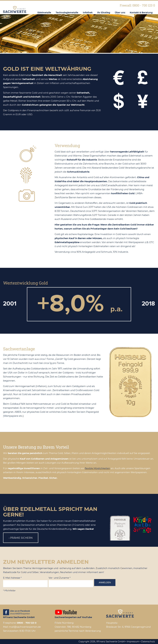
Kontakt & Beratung (141, 13)
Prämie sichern (21, 538)
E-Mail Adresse (12, 578)
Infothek (88, 13)
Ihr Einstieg (104, 13)
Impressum (133, 642)
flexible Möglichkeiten (97, 468)
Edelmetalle (44, 13)
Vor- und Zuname (60, 578)
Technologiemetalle (67, 13)
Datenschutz (148, 642)
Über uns (120, 13)
